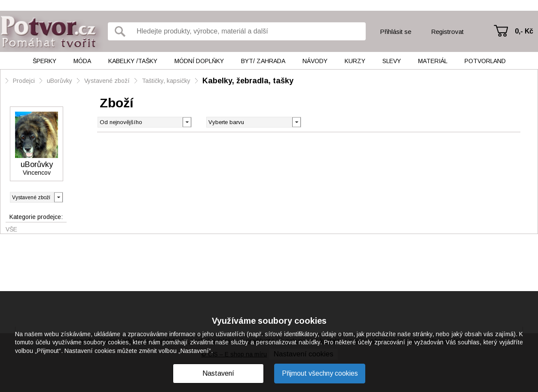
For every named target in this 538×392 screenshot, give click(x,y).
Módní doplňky (199, 61)
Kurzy (355, 61)
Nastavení (218, 373)
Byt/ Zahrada (263, 61)
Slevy (392, 61)
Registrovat (447, 32)
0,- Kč (524, 31)
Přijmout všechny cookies (320, 373)
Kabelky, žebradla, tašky (248, 81)
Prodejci (24, 81)
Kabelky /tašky (133, 61)
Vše (11, 229)
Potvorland (485, 61)
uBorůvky (60, 81)
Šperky (44, 61)
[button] (296, 122)
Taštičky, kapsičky (166, 81)
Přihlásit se (396, 32)
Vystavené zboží (107, 81)
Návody (315, 61)
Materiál (433, 61)
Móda (82, 61)
